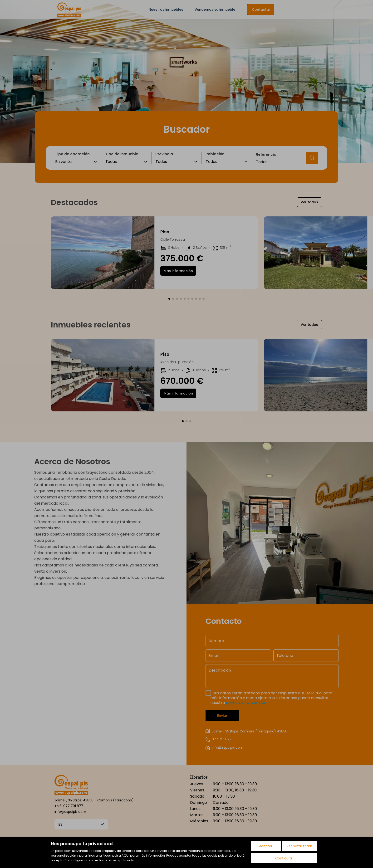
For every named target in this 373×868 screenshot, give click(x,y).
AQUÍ (125, 856)
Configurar (284, 858)
